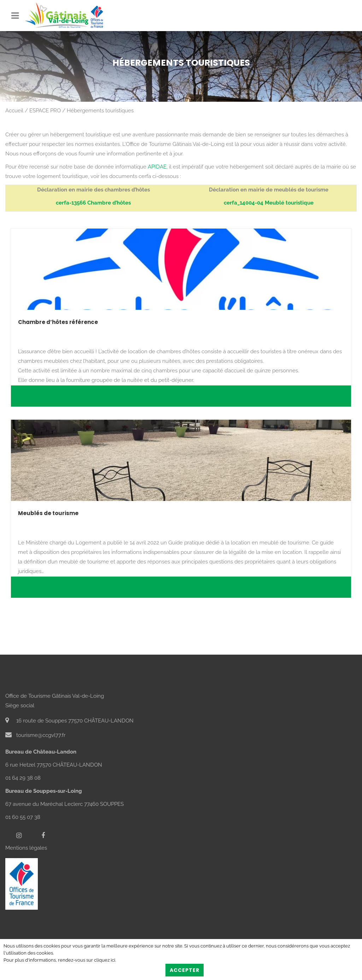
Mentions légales (26, 848)
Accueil (14, 111)
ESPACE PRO (45, 111)
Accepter (185, 970)
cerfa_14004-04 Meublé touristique (269, 203)
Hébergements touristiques (100, 111)
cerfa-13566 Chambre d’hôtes (93, 203)
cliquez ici (105, 960)
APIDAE (157, 167)
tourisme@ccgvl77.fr (35, 735)
